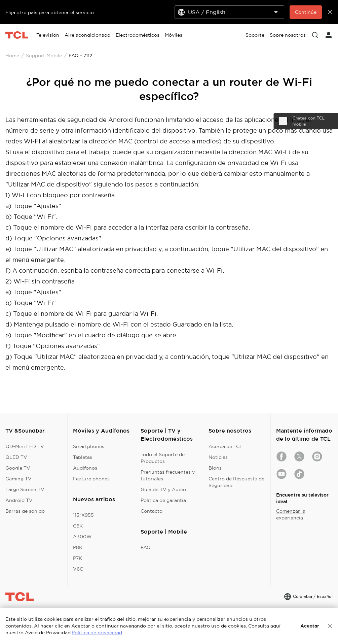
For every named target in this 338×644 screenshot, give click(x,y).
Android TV (19, 500)
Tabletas (83, 457)
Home (12, 56)
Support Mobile (44, 56)
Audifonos (85, 468)
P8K (78, 547)
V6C (78, 569)
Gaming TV (18, 479)
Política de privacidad (97, 633)
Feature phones (91, 479)
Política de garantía (163, 500)
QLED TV (16, 457)
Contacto (152, 511)
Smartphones (89, 446)
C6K (78, 526)
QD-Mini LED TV (25, 446)
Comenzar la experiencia (291, 514)
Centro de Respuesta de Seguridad (236, 482)
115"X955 (83, 515)
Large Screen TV (25, 489)
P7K (78, 558)
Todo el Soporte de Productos (163, 458)
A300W (82, 537)
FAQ (146, 547)
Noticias (218, 457)
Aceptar (310, 626)
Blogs (215, 468)
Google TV (18, 468)
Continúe (306, 12)
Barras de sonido (25, 511)
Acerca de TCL (226, 446)
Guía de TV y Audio (163, 489)
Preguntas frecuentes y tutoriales (168, 475)
